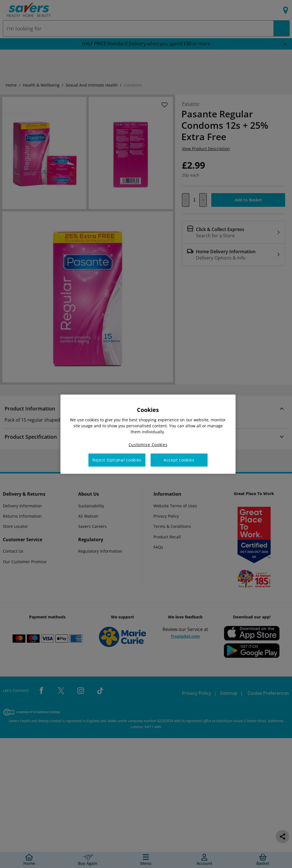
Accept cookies (179, 460)
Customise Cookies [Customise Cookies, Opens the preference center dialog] (148, 444)
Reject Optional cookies (117, 460)
